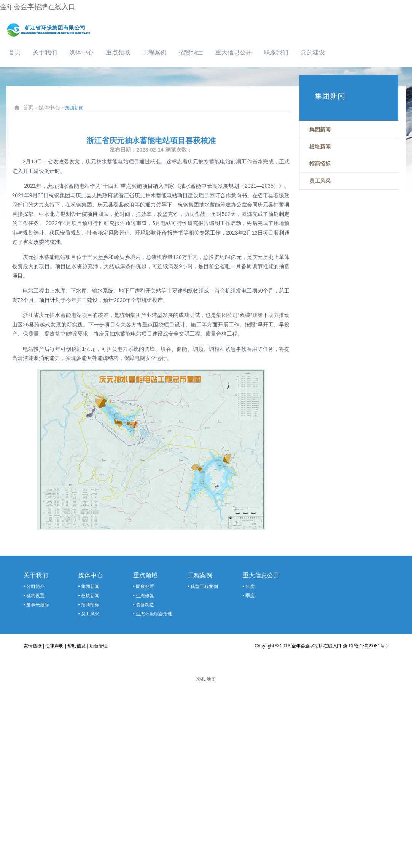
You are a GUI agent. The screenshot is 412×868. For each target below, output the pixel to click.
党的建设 (313, 52)
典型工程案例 (204, 587)
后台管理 (99, 646)
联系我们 (276, 52)
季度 (250, 596)
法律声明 (54, 646)
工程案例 (154, 52)
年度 (250, 587)
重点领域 (118, 52)
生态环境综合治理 (154, 614)
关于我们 (45, 52)
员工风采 (90, 614)
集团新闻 (74, 108)
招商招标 (90, 605)
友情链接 (33, 646)
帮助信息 (76, 646)
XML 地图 (206, 679)
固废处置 (145, 587)
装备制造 (145, 605)
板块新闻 (90, 596)
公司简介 (35, 587)
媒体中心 (81, 52)
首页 (14, 52)
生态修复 (145, 596)
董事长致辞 (38, 605)
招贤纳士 (191, 52)
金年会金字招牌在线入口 (38, 7)
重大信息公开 (234, 52)
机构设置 (35, 596)
